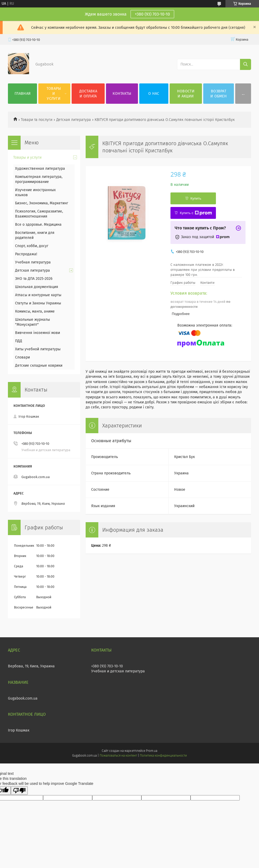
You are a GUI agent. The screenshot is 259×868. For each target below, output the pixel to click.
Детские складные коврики (39, 365)
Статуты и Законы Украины (38, 303)
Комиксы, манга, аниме (35, 311)
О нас (154, 94)
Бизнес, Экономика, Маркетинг (42, 203)
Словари (22, 357)
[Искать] (246, 64)
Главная (22, 94)
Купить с (196, 213)
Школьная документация (37, 287)
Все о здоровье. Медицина (38, 225)
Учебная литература (33, 262)
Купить (196, 198)
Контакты (122, 94)
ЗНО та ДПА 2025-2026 (34, 279)
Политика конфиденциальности (163, 756)
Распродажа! (26, 254)
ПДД (19, 341)
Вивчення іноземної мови (38, 333)
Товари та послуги (37, 120)
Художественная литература (40, 169)
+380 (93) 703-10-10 (152, 14)
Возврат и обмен (219, 94)
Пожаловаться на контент (118, 756)
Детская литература (74, 120)
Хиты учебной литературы (38, 349)
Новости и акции (186, 94)
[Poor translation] (19, 791)
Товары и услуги (54, 94)
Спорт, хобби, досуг (32, 246)
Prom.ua (152, 751)
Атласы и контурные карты (38, 295)
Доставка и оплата (88, 94)
